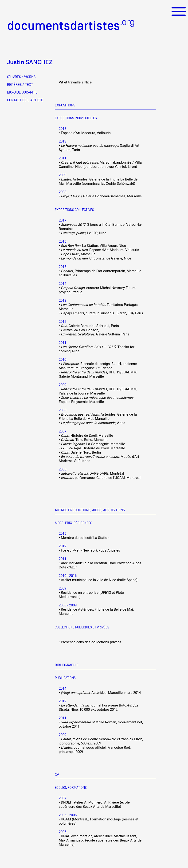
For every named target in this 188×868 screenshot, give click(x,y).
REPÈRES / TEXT (20, 85)
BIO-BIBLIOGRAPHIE (22, 92)
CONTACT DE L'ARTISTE (25, 100)
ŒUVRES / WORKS (21, 77)
